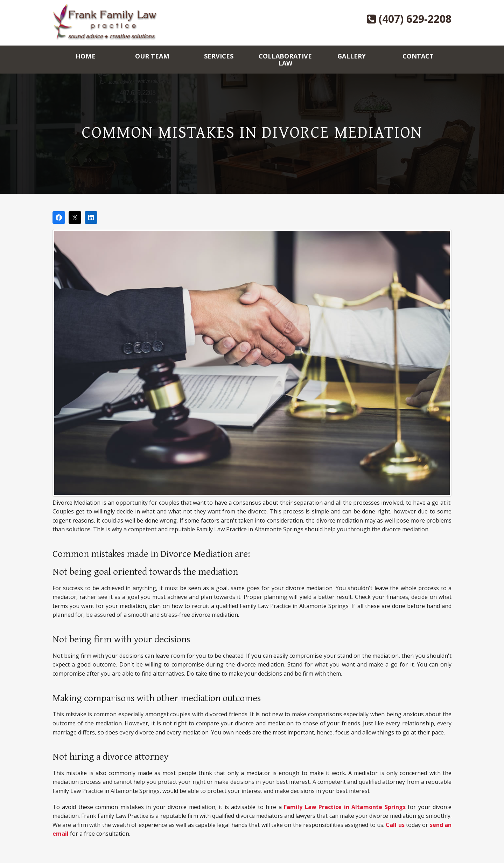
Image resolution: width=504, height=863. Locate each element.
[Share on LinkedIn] (91, 218)
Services (219, 56)
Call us (395, 825)
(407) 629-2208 (409, 19)
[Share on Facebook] (59, 218)
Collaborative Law (285, 60)
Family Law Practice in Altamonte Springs (345, 807)
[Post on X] (75, 218)
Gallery (352, 56)
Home (86, 56)
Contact (418, 56)
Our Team (152, 56)
